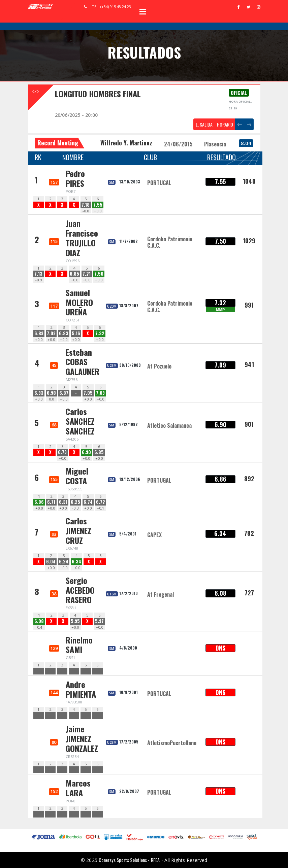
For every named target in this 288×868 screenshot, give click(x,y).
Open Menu (143, 11)
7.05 (88, 393)
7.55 (98, 205)
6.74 (88, 502)
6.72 (101, 502)
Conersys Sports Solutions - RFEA (129, 860)
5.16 (76, 333)
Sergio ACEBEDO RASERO (80, 590)
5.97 (99, 621)
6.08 (39, 621)
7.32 (100, 333)
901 (249, 424)
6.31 (63, 502)
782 (249, 533)
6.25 (75, 502)
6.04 (51, 562)
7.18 (86, 205)
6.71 (51, 502)
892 (249, 479)
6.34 (76, 562)
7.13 (38, 274)
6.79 (62, 452)
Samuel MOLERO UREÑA (79, 302)
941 (249, 364)
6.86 (39, 502)
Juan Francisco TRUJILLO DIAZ (82, 238)
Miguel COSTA (77, 476)
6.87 (64, 393)
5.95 (75, 621)
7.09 (51, 333)
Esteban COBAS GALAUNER (83, 362)
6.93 (39, 393)
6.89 (39, 333)
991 (249, 305)
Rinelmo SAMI (79, 645)
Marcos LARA (78, 788)
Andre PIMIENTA (81, 689)
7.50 (99, 274)
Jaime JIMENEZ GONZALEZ (82, 738)
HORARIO (225, 124)
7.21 (87, 274)
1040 (249, 181)
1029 (249, 241)
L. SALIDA (204, 124)
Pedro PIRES (75, 178)
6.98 (51, 393)
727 (249, 593)
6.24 (64, 562)
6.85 (74, 274)
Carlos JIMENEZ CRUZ (78, 530)
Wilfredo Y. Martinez (126, 143)
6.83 (64, 333)
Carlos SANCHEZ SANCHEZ (80, 421)
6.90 (86, 452)
